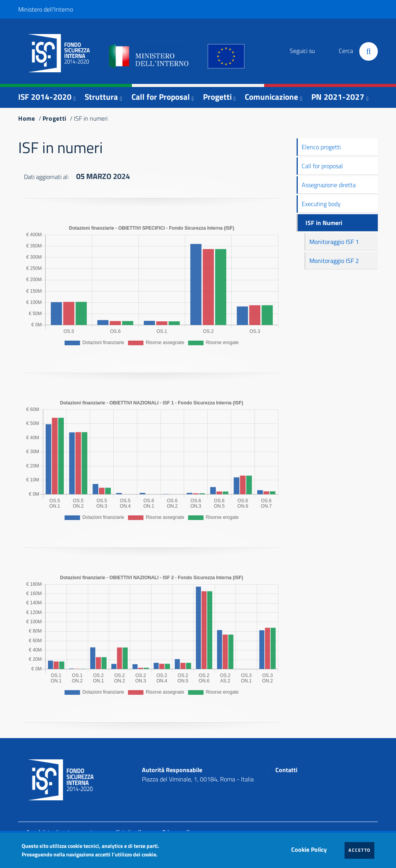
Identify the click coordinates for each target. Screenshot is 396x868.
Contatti (286, 770)
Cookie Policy (311, 848)
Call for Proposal (161, 97)
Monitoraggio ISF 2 (334, 261)
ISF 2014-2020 (45, 97)
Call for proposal (322, 166)
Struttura (101, 97)
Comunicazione (271, 97)
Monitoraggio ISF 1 (334, 242)
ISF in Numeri (324, 223)
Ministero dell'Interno (46, 9)
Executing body (321, 204)
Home (27, 118)
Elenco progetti (321, 147)
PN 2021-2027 (338, 97)
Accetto (361, 850)
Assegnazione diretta (329, 185)
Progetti (217, 97)
